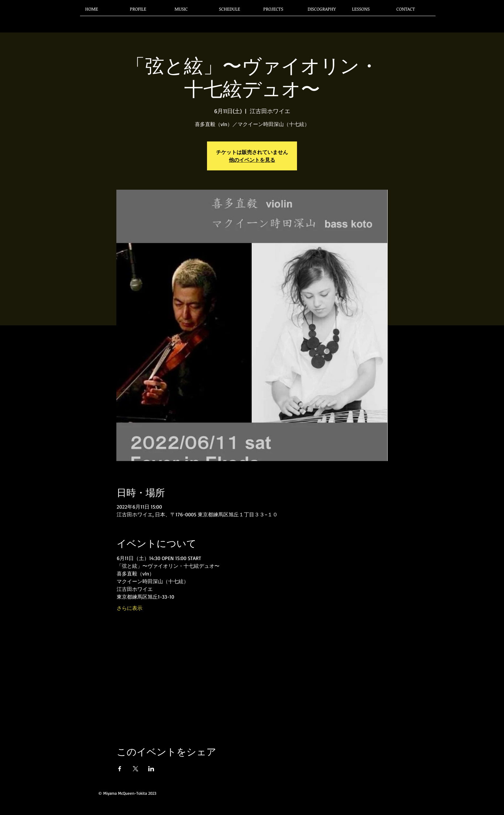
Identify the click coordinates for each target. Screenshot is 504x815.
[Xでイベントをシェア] (135, 769)
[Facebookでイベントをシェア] (120, 769)
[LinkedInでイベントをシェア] (151, 769)
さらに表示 (130, 608)
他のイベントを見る (252, 160)
